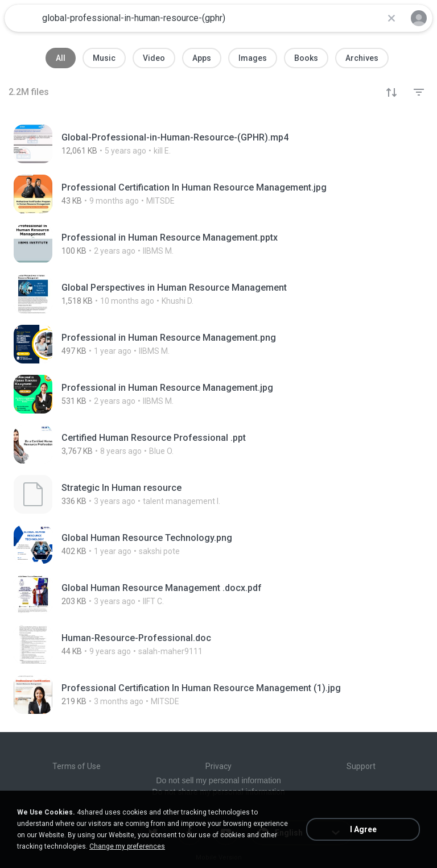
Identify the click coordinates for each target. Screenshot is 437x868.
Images (253, 58)
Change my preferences (127, 846)
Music (104, 58)
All (61, 58)
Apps (202, 58)
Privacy (218, 766)
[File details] (206, 144)
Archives (362, 58)
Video (154, 58)
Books (306, 58)
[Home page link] (22, 18)
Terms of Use (77, 766)
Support (361, 766)
